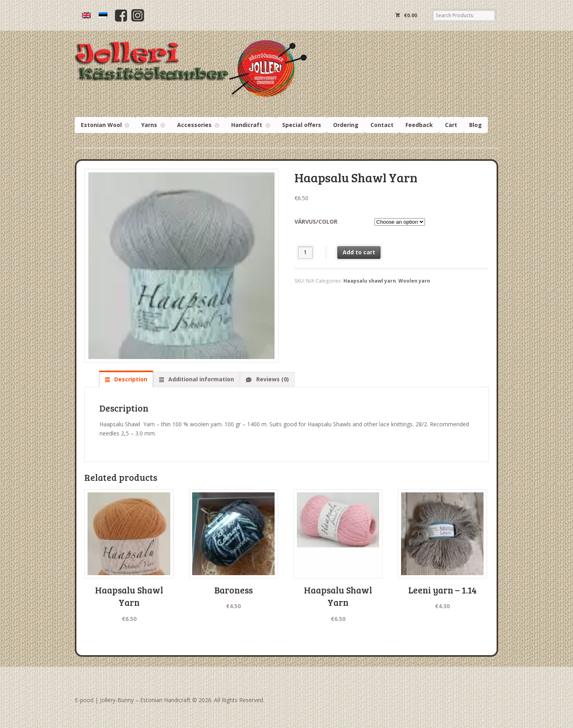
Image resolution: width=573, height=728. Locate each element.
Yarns (149, 125)
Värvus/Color (316, 222)
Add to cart (359, 252)
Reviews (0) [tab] (272, 379)
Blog (476, 125)
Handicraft (247, 125)
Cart (451, 125)
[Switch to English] (86, 15)
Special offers (302, 125)
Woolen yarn (414, 281)
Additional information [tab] (200, 379)
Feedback (419, 125)
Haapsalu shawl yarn (370, 281)
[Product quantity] (305, 253)
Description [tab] (130, 379)
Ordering (346, 125)
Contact (382, 125)
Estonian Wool (101, 125)
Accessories (194, 125)
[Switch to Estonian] (103, 15)
